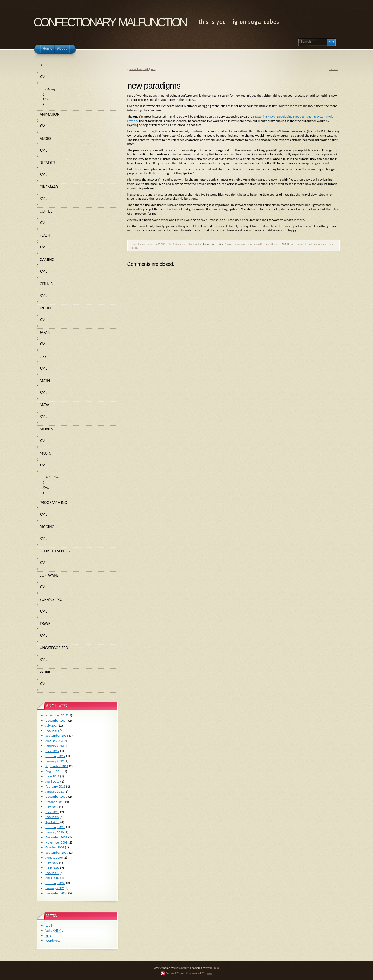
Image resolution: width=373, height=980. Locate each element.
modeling (49, 89)
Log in (49, 925)
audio (45, 138)
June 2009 (52, 868)
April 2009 (52, 878)
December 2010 (56, 797)
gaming (47, 260)
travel (46, 624)
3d (42, 65)
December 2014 (56, 720)
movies (47, 429)
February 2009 (55, 883)
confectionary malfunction (110, 20)
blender (47, 163)
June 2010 (52, 812)
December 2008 (56, 893)
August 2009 (54, 857)
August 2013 (54, 741)
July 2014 (52, 725)
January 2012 (54, 761)
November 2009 (56, 842)
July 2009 (52, 863)
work (45, 672)
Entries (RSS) (173, 973)
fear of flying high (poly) (142, 69)
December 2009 (56, 837)
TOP (210, 974)
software (49, 575)
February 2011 (55, 786)
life (43, 356)
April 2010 (52, 822)
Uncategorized (54, 648)
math (45, 381)
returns (334, 69)
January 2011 (54, 792)
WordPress (53, 941)
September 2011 (57, 766)
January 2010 (54, 832)
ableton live (208, 244)
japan (45, 332)
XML (44, 77)
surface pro (51, 599)
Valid (54, 930)
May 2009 (52, 873)
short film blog (55, 551)
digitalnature (182, 968)
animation (50, 114)
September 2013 (57, 736)
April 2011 (52, 781)
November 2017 (56, 715)
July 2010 (52, 807)
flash (45, 235)
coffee (46, 211)
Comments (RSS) (196, 973)
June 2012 (52, 751)
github (46, 284)
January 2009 (54, 888)
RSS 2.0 (285, 244)
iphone (46, 308)
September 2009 (57, 853)
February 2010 (55, 827)
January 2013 (54, 746)
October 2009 (55, 847)
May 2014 (52, 731)
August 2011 (54, 771)
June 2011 (52, 776)
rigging (220, 244)
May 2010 (52, 817)
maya (45, 405)
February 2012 (55, 756)
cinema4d (49, 187)
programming (54, 503)
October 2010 (55, 802)
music (45, 453)
